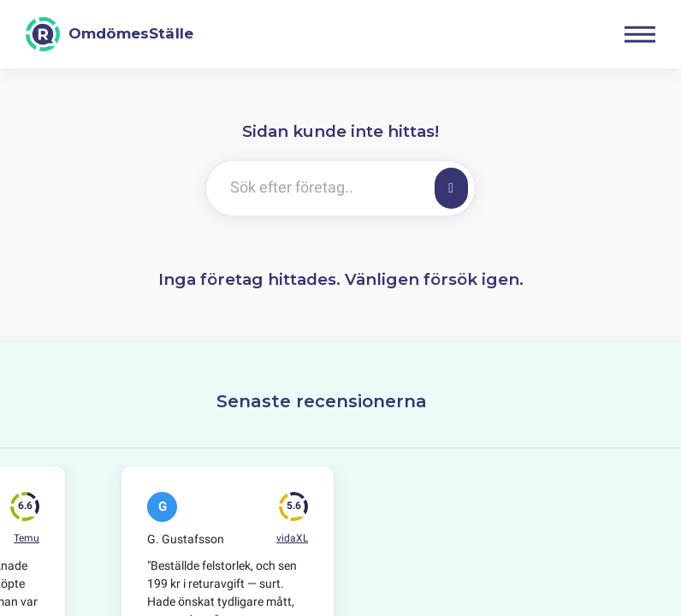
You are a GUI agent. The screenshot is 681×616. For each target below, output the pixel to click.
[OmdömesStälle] (110, 34)
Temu (27, 538)
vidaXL (292, 538)
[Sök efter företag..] (317, 188)
